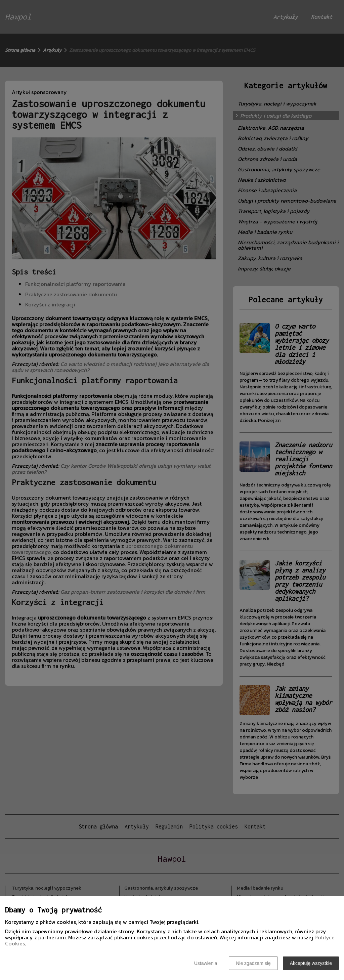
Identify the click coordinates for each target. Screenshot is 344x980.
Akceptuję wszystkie (311, 963)
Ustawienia (206, 963)
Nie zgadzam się (253, 963)
